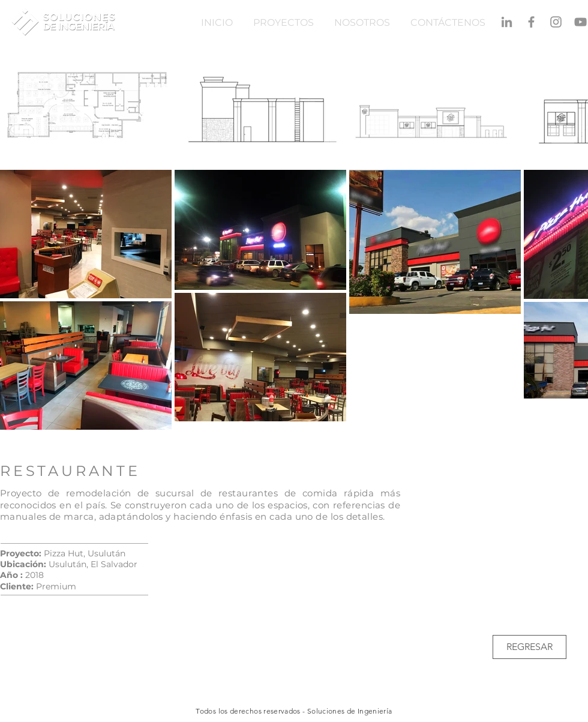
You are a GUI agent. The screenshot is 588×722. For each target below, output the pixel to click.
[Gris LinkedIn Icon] (507, 22)
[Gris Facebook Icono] (531, 22)
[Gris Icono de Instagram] (556, 22)
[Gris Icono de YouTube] (580, 22)
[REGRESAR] (529, 647)
